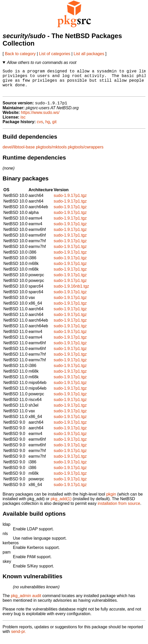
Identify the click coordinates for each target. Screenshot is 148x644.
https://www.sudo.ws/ (40, 118)
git (54, 128)
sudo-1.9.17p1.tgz (70, 201)
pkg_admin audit (26, 602)
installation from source (119, 509)
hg (48, 128)
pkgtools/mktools (51, 153)
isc (23, 123)
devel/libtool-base (19, 153)
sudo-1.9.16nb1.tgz (71, 292)
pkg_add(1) (61, 505)
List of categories (55, 54)
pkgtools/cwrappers (86, 153)
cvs (40, 128)
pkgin (111, 500)
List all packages (89, 54)
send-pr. (19, 637)
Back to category (20, 54)
